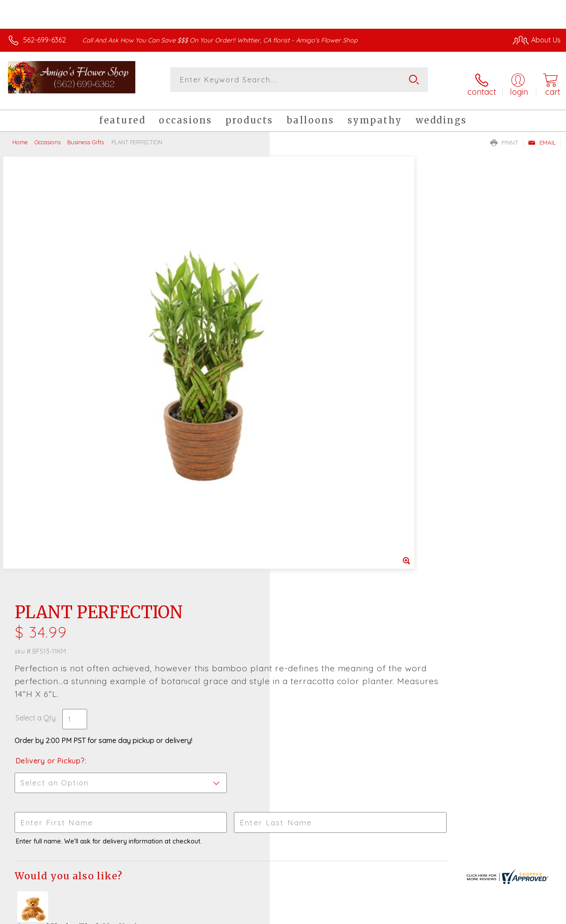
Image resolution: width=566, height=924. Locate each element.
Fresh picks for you (283, 650)
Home (20, 135)
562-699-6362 (44, 40)
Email (542, 135)
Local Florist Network (474, 915)
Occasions (48, 135)
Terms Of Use (359, 915)
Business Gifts (86, 135)
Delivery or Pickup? (319, 319)
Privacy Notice (411, 915)
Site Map (529, 915)
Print (505, 135)
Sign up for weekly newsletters (283, 699)
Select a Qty (304, 276)
